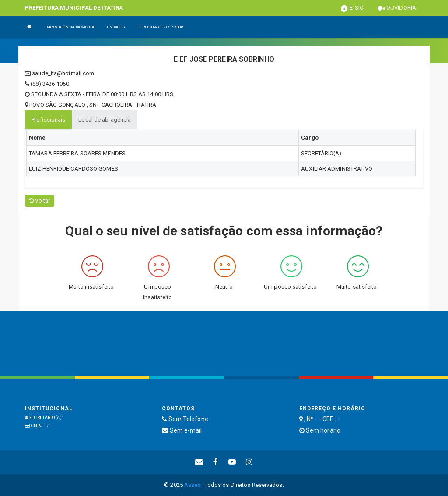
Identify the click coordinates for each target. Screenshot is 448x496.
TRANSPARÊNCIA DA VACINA (69, 27)
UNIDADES (116, 27)
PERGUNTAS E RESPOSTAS (161, 27)
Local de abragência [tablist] (105, 120)
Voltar (40, 201)
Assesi (193, 485)
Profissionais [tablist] (48, 120)
